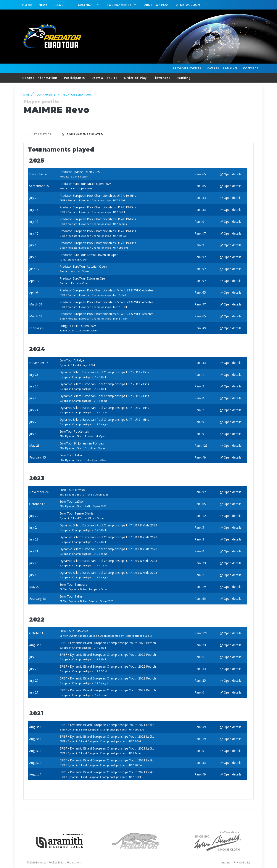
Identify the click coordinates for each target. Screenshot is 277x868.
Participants (74, 78)
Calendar (87, 5)
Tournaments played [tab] (82, 134)
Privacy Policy (242, 862)
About (61, 5)
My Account (189, 5)
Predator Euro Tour (76, 95)
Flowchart (162, 78)
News (43, 5)
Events (187, 68)
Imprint (225, 862)
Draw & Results (104, 78)
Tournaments (120, 5)
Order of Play (156, 5)
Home (27, 5)
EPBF (27, 95)
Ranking (222, 68)
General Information (40, 78)
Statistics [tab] (40, 134)
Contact (251, 68)
